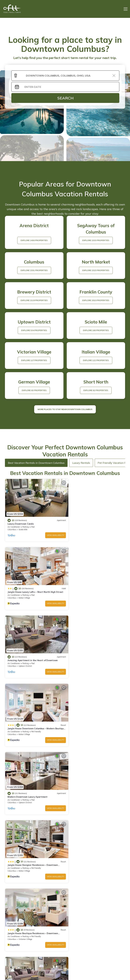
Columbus (12, 527)
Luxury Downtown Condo (21, 521)
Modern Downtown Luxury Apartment (28, 651)
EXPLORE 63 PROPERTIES (34, 390)
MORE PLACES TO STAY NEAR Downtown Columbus (65, 409)
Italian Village (85, 527)
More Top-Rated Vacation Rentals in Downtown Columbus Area (65, 933)
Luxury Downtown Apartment (84, 717)
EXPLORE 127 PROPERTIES (34, 360)
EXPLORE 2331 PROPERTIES (34, 270)
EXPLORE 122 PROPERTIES (96, 360)
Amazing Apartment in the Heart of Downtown (33, 586)
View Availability (51, 532)
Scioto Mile (23, 527)
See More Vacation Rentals (65, 746)
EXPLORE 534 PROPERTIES (34, 330)
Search (65, 98)
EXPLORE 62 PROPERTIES (96, 390)
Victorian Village (25, 723)
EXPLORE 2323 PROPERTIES (96, 270)
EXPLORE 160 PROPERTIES (96, 330)
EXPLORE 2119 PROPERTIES (34, 300)
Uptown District (25, 592)
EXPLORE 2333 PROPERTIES (96, 240)
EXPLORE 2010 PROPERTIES (96, 300)
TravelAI (75, 968)
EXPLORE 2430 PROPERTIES (34, 240)
